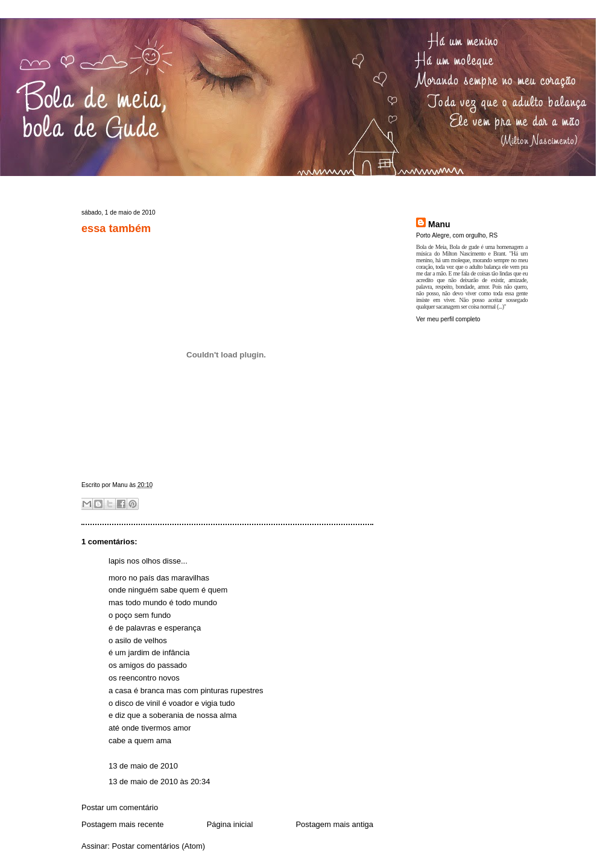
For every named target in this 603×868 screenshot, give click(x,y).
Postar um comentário (120, 807)
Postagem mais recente (123, 824)
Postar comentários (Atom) (159, 846)
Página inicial (230, 824)
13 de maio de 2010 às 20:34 (159, 782)
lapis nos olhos (134, 561)
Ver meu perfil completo (448, 319)
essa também (116, 228)
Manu (439, 224)
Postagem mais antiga (334, 824)
